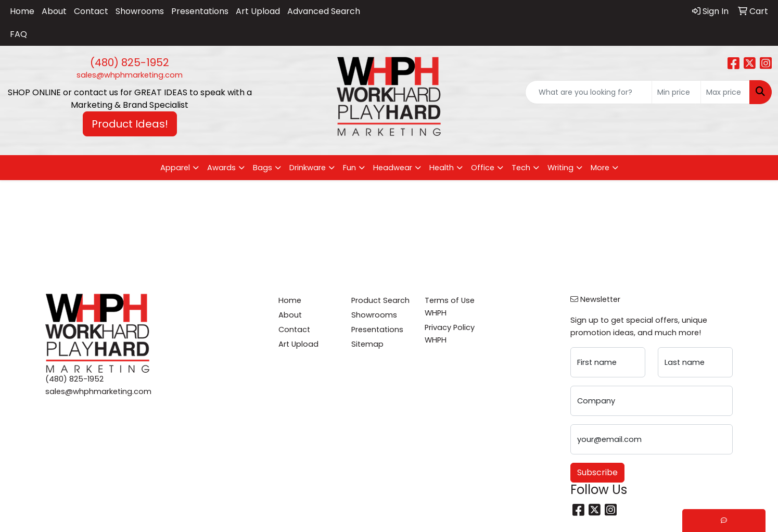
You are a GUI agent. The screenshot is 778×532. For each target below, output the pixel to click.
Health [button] (442, 168)
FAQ (18, 34)
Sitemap (367, 344)
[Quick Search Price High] (725, 92)
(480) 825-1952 (130, 62)
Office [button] (483, 168)
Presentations (200, 11)
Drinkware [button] (308, 168)
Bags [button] (263, 168)
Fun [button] (349, 168)
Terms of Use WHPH (450, 307)
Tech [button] (521, 168)
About (54, 11)
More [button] (600, 168)
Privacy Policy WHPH (450, 334)
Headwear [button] (393, 168)
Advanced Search (324, 11)
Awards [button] (221, 168)
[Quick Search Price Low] (676, 92)
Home (22, 11)
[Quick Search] (589, 92)
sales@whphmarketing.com (130, 75)
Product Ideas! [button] (130, 124)
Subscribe (597, 472)
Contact (91, 11)
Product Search (380, 300)
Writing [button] (560, 168)
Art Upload (258, 11)
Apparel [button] (175, 168)
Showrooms (140, 11)
